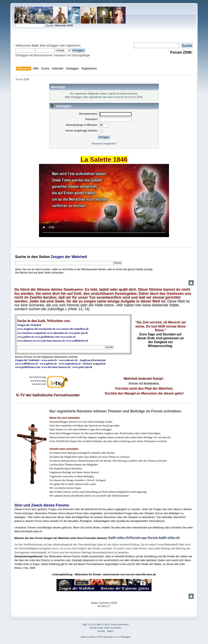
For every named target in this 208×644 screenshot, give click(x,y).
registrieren (73, 46)
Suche (21, 257)
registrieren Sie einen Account (106, 97)
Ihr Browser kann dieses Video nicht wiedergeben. (104, 201)
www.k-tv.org (38, 381)
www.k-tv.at (39, 384)
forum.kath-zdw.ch (164, 538)
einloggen (53, 46)
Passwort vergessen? (104, 144)
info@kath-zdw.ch (31, 531)
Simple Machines (120, 624)
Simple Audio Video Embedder (106, 628)
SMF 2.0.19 (89, 624)
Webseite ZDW (64, 25)
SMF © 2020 (103, 624)
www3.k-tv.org (37, 377)
